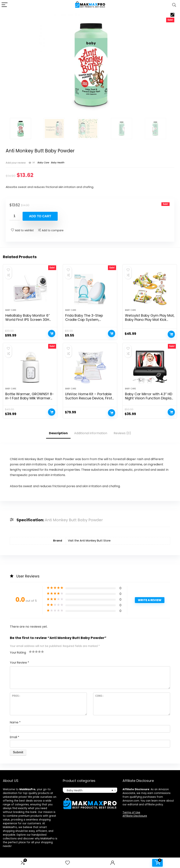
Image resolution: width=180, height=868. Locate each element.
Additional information (91, 433)
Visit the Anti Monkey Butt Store (89, 541)
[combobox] (90, 790)
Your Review (19, 663)
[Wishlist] (68, 863)
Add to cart (40, 216)
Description (58, 433)
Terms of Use (131, 812)
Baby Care (43, 162)
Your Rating (18, 653)
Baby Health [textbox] (89, 790)
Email (15, 737)
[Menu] (5, 5)
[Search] (174, 5)
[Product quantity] (15, 216)
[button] (172, 15)
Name (15, 722)
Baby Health (58, 162)
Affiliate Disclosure (135, 816)
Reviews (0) (122, 433)
